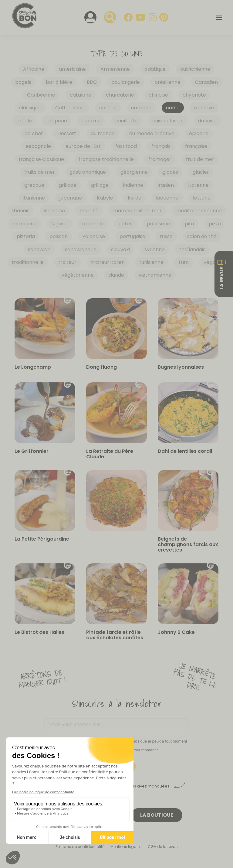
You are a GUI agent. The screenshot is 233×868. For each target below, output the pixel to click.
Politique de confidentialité (80, 847)
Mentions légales (126, 847)
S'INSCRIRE (117, 766)
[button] (219, 17)
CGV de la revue (163, 847)
